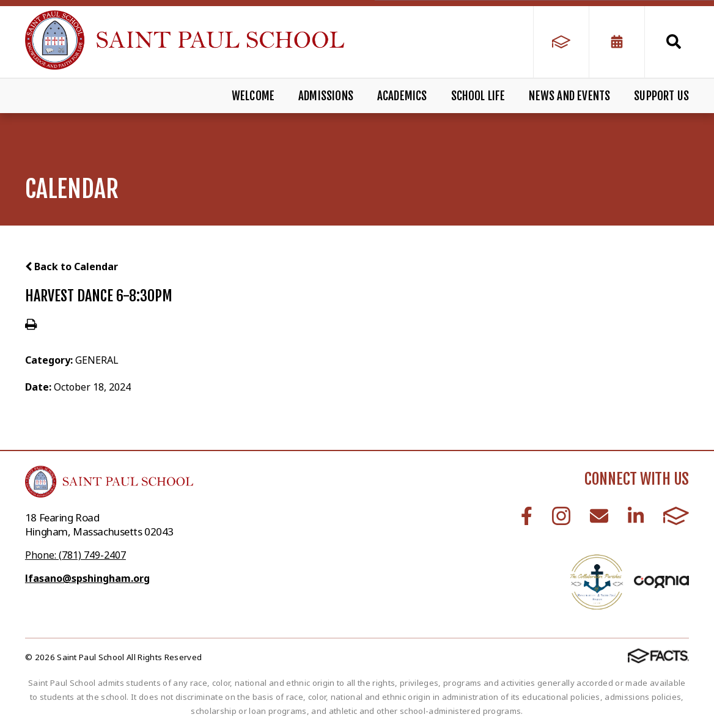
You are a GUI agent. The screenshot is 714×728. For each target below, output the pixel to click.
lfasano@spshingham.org (87, 578)
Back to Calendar (72, 267)
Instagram (561, 516)
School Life (478, 96)
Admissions (326, 96)
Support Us (661, 96)
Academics (402, 96)
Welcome (253, 96)
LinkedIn (636, 516)
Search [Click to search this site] (674, 42)
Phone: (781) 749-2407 (75, 555)
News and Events (569, 96)
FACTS (676, 516)
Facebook (527, 516)
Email (599, 516)
